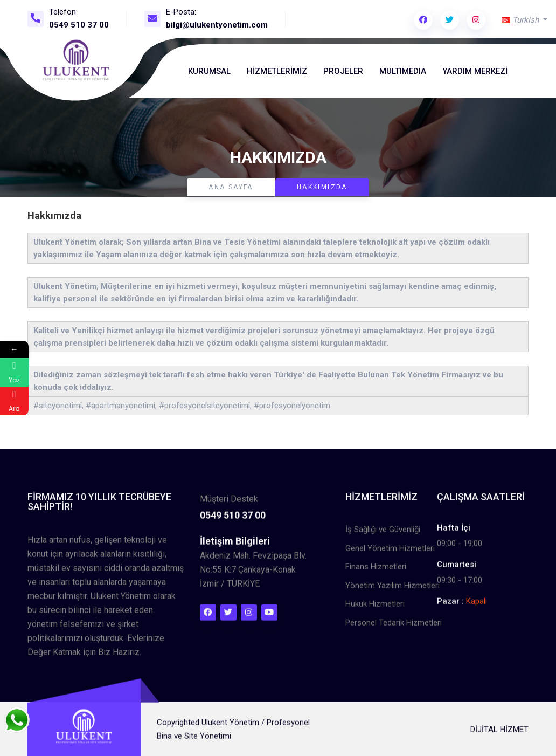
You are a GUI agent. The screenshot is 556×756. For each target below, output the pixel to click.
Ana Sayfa (231, 187)
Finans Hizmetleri (376, 572)
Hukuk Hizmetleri (375, 609)
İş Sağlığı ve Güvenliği (383, 534)
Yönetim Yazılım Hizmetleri (392, 590)
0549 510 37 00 (79, 25)
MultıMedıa (403, 71)
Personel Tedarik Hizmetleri (394, 627)
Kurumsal (209, 71)
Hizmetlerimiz (277, 71)
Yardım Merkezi (475, 71)
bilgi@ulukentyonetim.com (217, 25)
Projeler (343, 71)
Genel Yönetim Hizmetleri (390, 553)
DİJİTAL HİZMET (499, 734)
